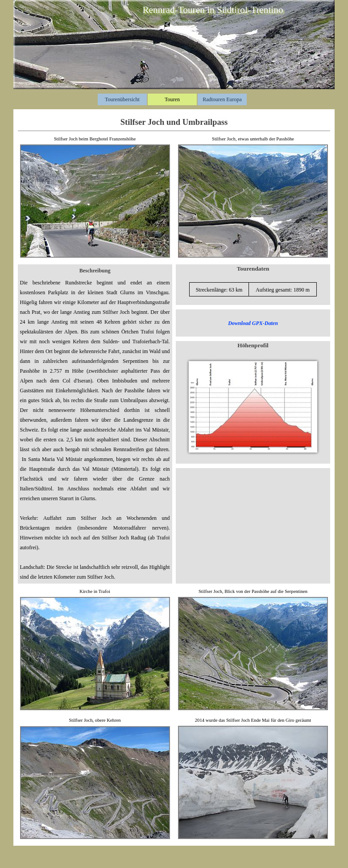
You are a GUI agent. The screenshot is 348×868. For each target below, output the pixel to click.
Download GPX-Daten (253, 323)
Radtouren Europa (222, 99)
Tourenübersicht (122, 99)
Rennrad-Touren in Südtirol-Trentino (213, 10)
